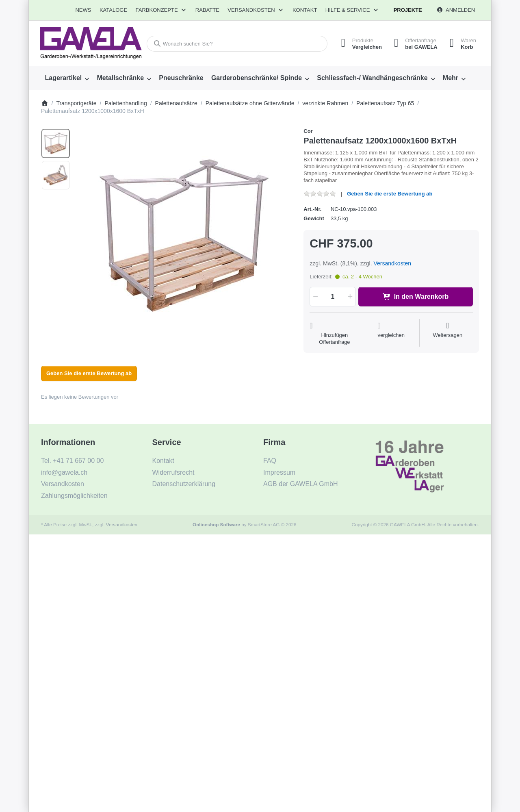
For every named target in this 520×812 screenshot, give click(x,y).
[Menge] (333, 297)
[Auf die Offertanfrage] (334, 334)
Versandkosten (392, 263)
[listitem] (184, 235)
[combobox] (237, 44)
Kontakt (305, 10)
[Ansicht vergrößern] (184, 235)
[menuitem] (83, 10)
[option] (56, 143)
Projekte (408, 10)
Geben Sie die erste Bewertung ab (390, 194)
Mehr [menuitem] (451, 78)
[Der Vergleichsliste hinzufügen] (391, 334)
